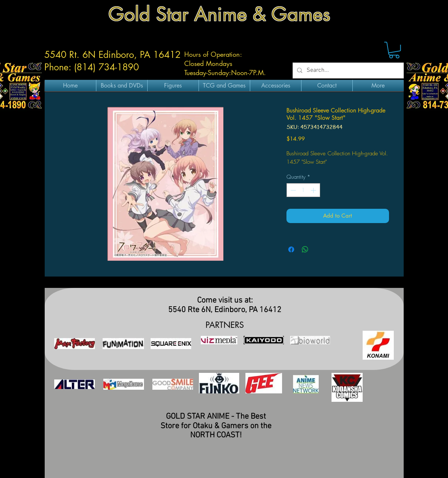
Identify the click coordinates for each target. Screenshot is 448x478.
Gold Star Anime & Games (219, 14)
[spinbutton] (303, 190)
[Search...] (347, 71)
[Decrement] (293, 190)
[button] (394, 50)
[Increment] (314, 190)
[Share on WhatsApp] (305, 249)
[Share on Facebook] (291, 249)
